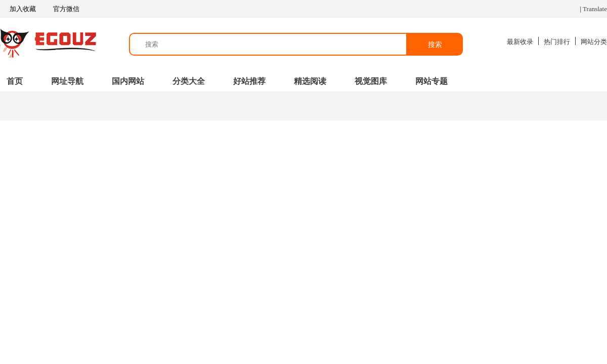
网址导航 (67, 81)
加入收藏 (18, 9)
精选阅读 (310, 81)
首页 (15, 81)
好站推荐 (249, 81)
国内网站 (128, 81)
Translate (595, 9)
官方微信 (66, 9)
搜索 (435, 44)
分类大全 (189, 81)
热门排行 (557, 42)
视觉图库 (371, 81)
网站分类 (594, 42)
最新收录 (520, 42)
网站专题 (431, 81)
